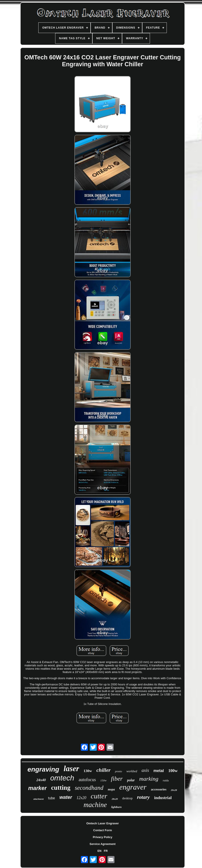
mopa (111, 789)
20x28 (174, 790)
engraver (133, 787)
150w (103, 780)
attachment (39, 799)
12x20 (82, 798)
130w (88, 771)
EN (99, 851)
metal (159, 771)
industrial (163, 798)
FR (106, 851)
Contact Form (103, 830)
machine (95, 805)
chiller (103, 770)
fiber (117, 779)
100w (173, 771)
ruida (166, 780)
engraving (43, 769)
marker (37, 788)
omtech (62, 778)
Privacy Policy (103, 837)
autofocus (87, 780)
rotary (143, 797)
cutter (99, 796)
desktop (127, 798)
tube (51, 798)
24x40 (41, 780)
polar (131, 780)
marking (149, 779)
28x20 (115, 799)
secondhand (89, 788)
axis (145, 770)
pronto (118, 771)
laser (71, 769)
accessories (159, 789)
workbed (132, 771)
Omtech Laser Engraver (103, 823)
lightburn (116, 807)
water (66, 797)
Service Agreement (102, 844)
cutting (61, 788)
